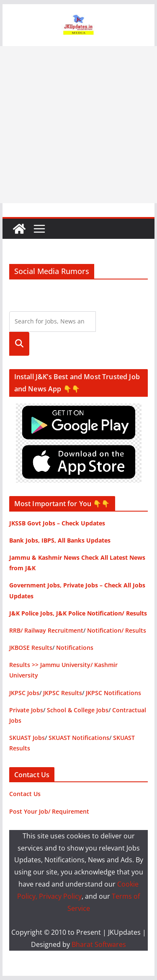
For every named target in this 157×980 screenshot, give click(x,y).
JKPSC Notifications (113, 693)
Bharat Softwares (99, 944)
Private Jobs (26, 710)
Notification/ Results (117, 630)
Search (19, 344)
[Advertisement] (78, 125)
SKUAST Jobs (27, 738)
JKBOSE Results (31, 648)
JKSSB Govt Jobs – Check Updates (57, 523)
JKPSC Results (63, 693)
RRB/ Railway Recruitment (46, 630)
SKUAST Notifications (79, 738)
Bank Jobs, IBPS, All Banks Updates (60, 540)
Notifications (75, 648)
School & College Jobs (78, 710)
